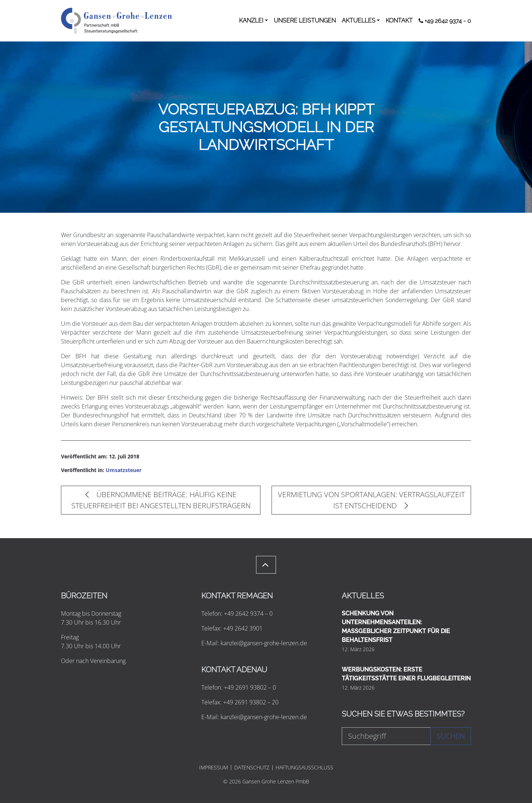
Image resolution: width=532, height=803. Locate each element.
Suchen (451, 736)
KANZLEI (251, 20)
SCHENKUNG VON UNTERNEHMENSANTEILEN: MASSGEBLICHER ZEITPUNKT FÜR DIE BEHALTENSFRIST (396, 627)
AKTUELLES (359, 20)
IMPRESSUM (214, 768)
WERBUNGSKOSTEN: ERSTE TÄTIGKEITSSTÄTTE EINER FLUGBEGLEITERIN (406, 674)
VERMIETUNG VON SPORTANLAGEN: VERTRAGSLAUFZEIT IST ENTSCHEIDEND (371, 500)
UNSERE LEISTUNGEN (305, 20)
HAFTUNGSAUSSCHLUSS (304, 768)
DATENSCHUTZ (252, 768)
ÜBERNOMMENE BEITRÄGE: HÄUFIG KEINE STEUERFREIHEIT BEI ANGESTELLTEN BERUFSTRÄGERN (161, 500)
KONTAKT (399, 20)
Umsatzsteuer (124, 470)
